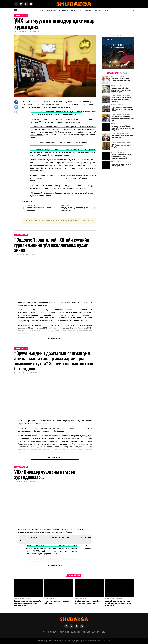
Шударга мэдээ (76, 10)
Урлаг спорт (98, 10)
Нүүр (42, 10)
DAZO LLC (106, 641)
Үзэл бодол (87, 10)
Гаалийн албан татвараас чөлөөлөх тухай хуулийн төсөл (56, 112)
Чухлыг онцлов (51, 10)
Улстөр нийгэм (63, 10)
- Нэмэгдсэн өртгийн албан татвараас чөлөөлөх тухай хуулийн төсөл (59, 119)
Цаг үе (106, 10)
